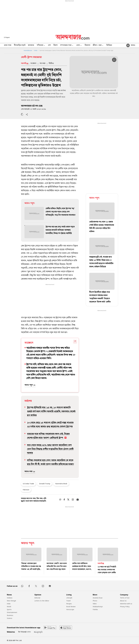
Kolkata (10, 598)
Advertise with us (126, 604)
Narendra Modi (61, 484)
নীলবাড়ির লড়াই (20, 45)
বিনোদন (87, 45)
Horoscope (70, 609)
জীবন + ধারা (98, 45)
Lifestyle (69, 598)
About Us (123, 601)
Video (95, 604)
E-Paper (7, 37)
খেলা (79, 45)
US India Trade (28, 484)
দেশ (49, 45)
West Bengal (11, 601)
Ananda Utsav (98, 598)
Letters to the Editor (42, 601)
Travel (68, 601)
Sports (9, 609)
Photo (95, 601)
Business (10, 615)
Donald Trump (45, 484)
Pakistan (26, 490)
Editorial (37, 598)
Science (10, 618)
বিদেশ (55, 45)
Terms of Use (125, 598)
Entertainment (12, 612)
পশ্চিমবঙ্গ (41, 45)
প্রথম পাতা (8, 45)
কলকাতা (31, 45)
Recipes (69, 604)
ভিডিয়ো (109, 45)
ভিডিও (51, 64)
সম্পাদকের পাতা (67, 45)
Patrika (95, 609)
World (9, 607)
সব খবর (42, 64)
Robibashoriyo (98, 607)
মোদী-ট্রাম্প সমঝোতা (31, 57)
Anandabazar (28, 50)
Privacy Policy (125, 607)
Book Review (71, 607)
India (36, 50)
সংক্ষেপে (33, 64)
